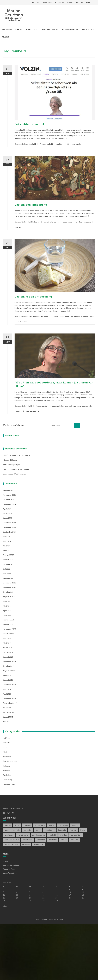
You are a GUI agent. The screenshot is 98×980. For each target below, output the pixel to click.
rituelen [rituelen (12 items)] (63, 891)
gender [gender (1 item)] (52, 881)
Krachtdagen (49, 30)
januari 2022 (8, 634)
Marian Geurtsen (14, 13)
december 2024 (9, 560)
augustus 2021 (9, 653)
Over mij (80, 2)
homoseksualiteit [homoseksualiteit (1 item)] (12, 886)
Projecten (36, 2)
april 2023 (7, 606)
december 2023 (9, 579)
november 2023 (9, 583)
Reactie (18, 227)
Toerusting (48, 2)
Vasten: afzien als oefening (33, 297)
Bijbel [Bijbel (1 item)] (17, 881)
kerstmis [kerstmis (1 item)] (62, 886)
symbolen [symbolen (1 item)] (41, 896)
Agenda (70, 2)
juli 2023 (7, 592)
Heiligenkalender (11, 30)
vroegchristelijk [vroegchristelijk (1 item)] (11, 900)
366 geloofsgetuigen (12, 520)
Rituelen (31, 30)
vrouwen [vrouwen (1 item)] (26, 900)
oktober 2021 (9, 648)
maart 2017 (8, 764)
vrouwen (18, 411)
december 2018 (9, 740)
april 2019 (7, 731)
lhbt (26, 144)
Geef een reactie (74, 144)
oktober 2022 (9, 620)
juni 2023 (7, 597)
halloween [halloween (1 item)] (63, 881)
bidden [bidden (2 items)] (8, 881)
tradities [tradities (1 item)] (53, 896)
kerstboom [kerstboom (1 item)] (49, 886)
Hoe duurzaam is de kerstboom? (16, 525)
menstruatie (68, 406)
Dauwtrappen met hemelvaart (15, 530)
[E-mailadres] (19, 465)
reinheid (49, 144)
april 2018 (7, 750)
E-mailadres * (13, 461)
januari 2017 (8, 773)
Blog (88, 2)
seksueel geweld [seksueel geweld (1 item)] (12, 896)
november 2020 (9, 685)
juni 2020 (7, 694)
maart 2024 (8, 569)
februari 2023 (9, 611)
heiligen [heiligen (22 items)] (75, 881)
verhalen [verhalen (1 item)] (74, 896)
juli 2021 (7, 657)
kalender (53, 222)
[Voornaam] (19, 473)
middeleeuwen (63, 222)
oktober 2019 (9, 722)
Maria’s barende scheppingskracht (17, 511)
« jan (5, 962)
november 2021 (9, 643)
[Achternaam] (19, 482)
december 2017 (9, 754)
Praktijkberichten (10, 817)
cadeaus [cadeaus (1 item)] (27, 881)
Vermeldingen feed (11, 921)
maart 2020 (8, 703)
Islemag (38, 975)
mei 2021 (7, 662)
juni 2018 (7, 745)
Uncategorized (9, 840)
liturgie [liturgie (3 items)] (73, 886)
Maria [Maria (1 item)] (83, 886)
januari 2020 (8, 713)
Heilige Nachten (70, 30)
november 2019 (9, 717)
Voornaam (12, 469)
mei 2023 (7, 602)
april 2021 (7, 666)
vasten (88, 222)
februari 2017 (9, 768)
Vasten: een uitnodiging (31, 205)
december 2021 (9, 639)
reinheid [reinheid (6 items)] (52, 891)
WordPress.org (10, 929)
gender (45, 406)
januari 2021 (8, 680)
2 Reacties (22, 322)
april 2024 (7, 565)
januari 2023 (8, 616)
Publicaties (59, 2)
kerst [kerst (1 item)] (38, 886)
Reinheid (32, 144)
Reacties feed (9, 925)
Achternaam (13, 478)
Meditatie (87, 30)
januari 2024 (8, 574)
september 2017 (10, 759)
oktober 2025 (9, 555)
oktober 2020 (9, 690)
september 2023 (10, 588)
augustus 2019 (9, 727)
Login (5, 917)
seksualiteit (58, 144)
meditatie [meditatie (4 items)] (9, 891)
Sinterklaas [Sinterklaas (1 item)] (28, 896)
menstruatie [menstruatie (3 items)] (23, 891)
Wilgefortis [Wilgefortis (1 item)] (39, 900)
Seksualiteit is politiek (30, 124)
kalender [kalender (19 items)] (28, 886)
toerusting (8, 836)
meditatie (69, 316)
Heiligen (6, 794)
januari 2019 (8, 736)
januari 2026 (8, 546)
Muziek (5, 37)
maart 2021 (8, 671)
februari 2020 (9, 708)
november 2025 (9, 551)
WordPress (58, 975)
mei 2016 (7, 778)
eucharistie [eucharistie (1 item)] (40, 881)
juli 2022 (7, 625)
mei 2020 (7, 699)
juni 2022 (7, 629)
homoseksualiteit (56, 406)
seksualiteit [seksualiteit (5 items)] (76, 891)
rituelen (81, 222)
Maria (5, 808)
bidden (61, 316)
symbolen (7, 831)
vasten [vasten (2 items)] (64, 896)
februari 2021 (9, 676)
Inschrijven (19, 488)
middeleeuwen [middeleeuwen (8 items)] (38, 891)
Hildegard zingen (10, 516)
